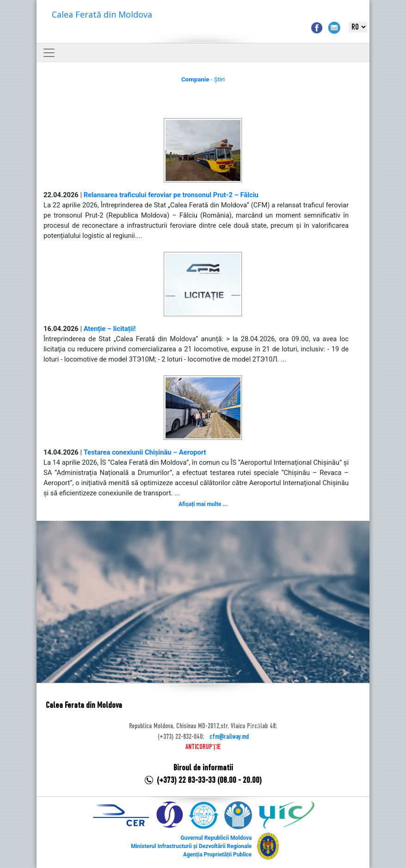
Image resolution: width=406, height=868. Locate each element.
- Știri (203, 79)
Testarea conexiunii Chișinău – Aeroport (145, 452)
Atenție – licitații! (110, 329)
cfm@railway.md (229, 737)
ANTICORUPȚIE (203, 747)
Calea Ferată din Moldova (102, 14)
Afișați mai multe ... (203, 504)
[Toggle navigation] (49, 53)
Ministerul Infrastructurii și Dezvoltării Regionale (191, 846)
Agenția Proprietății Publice (217, 855)
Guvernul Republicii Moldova (216, 838)
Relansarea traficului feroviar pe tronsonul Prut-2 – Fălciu (171, 195)
